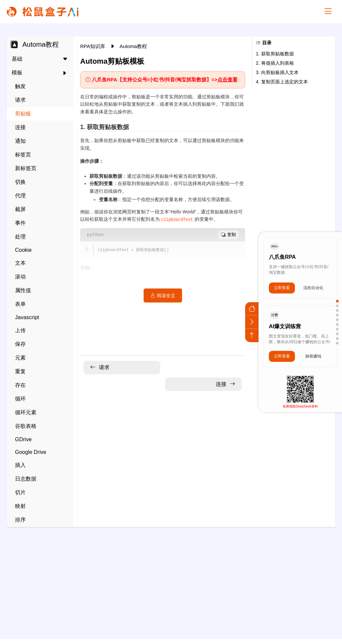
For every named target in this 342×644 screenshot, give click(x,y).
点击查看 (227, 80)
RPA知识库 (93, 46)
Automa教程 (133, 46)
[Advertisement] (171, 579)
